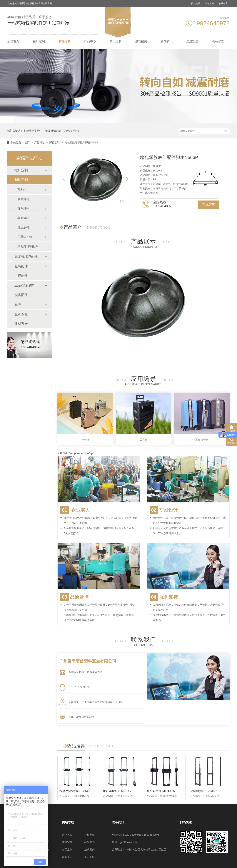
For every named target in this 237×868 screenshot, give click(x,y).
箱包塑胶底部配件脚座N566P (81, 142)
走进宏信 (192, 41)
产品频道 (40, 142)
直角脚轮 (23, 209)
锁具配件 (21, 295)
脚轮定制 (64, 41)
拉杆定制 (39, 41)
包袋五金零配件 (33, 131)
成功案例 (141, 41)
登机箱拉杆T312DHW (161, 791)
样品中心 (90, 41)
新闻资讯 (167, 41)
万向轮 (22, 190)
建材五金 (21, 324)
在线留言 (223, 4)
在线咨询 (209, 205)
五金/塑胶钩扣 (25, 285)
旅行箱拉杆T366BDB (117, 791)
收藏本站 (210, 4)
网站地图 (196, 4)
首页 (27, 142)
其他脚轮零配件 (28, 246)
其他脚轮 (23, 218)
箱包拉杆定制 (72, 131)
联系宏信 (218, 41)
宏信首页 (13, 41)
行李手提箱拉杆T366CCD (76, 791)
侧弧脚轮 (23, 199)
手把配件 (21, 276)
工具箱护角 (25, 237)
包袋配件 (21, 266)
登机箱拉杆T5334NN (204, 791)
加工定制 (116, 41)
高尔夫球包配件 (26, 257)
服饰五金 (21, 314)
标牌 (18, 305)
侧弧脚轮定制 (53, 131)
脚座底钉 (23, 227)
